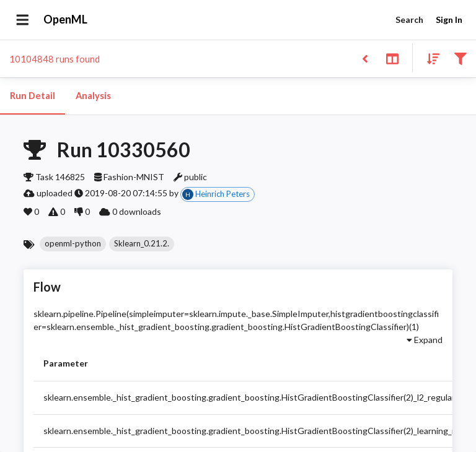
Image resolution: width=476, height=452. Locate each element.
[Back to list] (365, 58)
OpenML (66, 20)
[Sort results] (430, 58)
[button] (73, 244)
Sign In (449, 20)
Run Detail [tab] (33, 96)
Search (409, 20)
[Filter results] (460, 58)
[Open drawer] (23, 20)
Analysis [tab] (93, 96)
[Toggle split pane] (392, 58)
